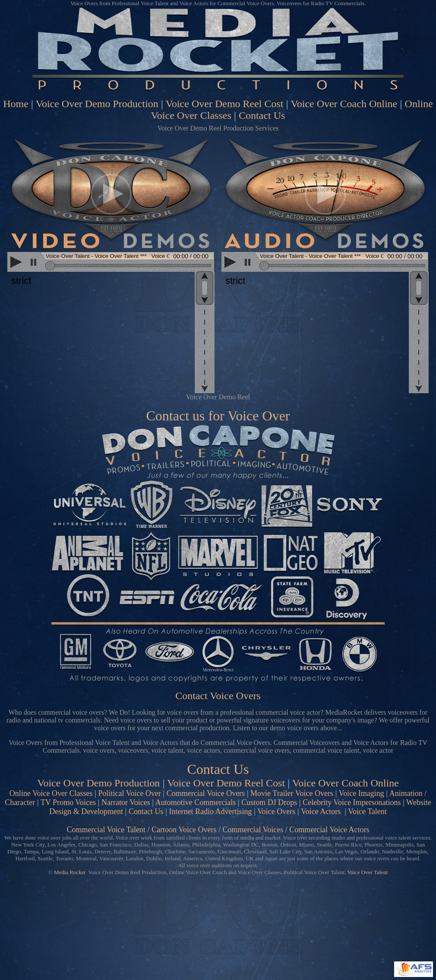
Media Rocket (70, 872)
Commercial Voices (253, 830)
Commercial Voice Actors (329, 830)
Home (16, 104)
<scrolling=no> (111, 263)
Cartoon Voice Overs (184, 830)
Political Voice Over (130, 793)
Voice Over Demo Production (97, 104)
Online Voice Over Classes (51, 793)
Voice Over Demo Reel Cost (225, 104)
